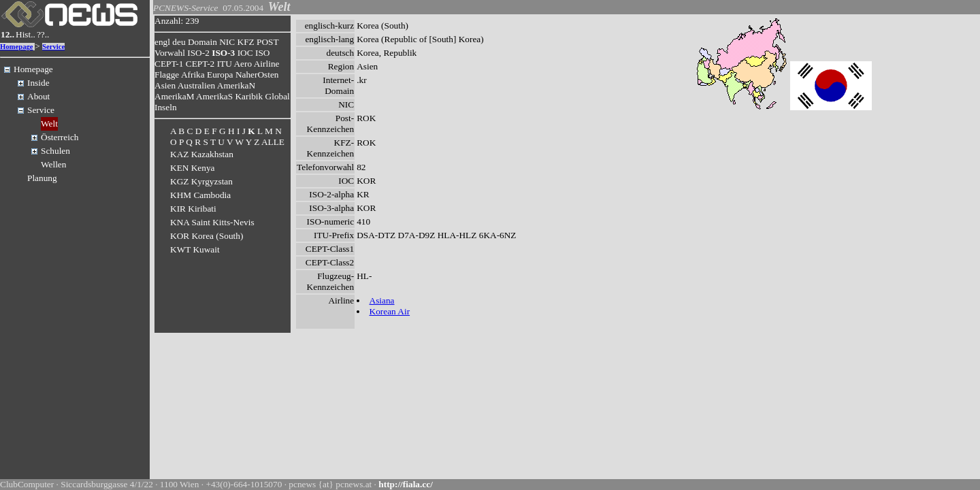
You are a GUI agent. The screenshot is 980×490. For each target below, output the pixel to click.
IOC (245, 53)
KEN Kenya (193, 168)
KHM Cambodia (200, 195)
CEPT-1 (169, 64)
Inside (38, 83)
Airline (267, 64)
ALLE (273, 142)
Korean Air (390, 311)
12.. (7, 34)
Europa (220, 75)
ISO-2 (198, 53)
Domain (202, 42)
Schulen (55, 151)
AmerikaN (236, 85)
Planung (42, 178)
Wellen (53, 164)
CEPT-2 (200, 64)
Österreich (60, 137)
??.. (43, 34)
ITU (225, 64)
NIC (227, 42)
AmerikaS (214, 96)
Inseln (166, 107)
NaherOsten (257, 75)
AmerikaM (174, 96)
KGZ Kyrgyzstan (201, 181)
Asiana (382, 300)
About (38, 96)
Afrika (193, 75)
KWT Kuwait (195, 249)
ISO (262, 53)
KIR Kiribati (193, 209)
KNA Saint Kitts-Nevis (212, 222)
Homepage (17, 47)
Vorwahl (170, 53)
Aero (243, 64)
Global (278, 96)
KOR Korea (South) (207, 236)
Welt (49, 124)
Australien (197, 85)
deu (179, 42)
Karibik (249, 96)
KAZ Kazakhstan (202, 154)
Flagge (167, 75)
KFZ (246, 42)
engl (162, 42)
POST (267, 42)
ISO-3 (223, 53)
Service (53, 47)
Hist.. (26, 34)
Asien (165, 85)
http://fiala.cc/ (406, 484)
